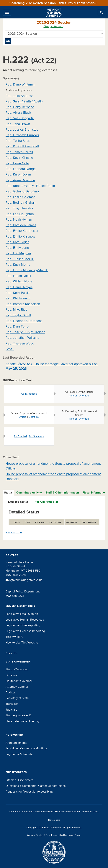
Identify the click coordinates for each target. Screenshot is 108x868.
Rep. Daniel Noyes (19, 287)
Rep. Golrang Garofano (22, 191)
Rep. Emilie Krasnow (20, 237)
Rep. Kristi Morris (18, 265)
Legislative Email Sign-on (22, 614)
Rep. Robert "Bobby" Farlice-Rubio (30, 186)
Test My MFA (14, 637)
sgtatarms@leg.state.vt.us (24, 580)
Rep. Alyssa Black (18, 113)
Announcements (16, 743)
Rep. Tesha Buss (18, 141)
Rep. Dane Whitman (20, 84)
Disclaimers (26, 780)
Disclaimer (12, 653)
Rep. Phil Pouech (18, 298)
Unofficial (84, 396)
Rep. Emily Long (17, 248)
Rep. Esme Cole (17, 163)
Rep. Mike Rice (16, 310)
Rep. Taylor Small (18, 315)
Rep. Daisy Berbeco (20, 107)
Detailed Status (18, 502)
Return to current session (78, 3)
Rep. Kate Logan (17, 242)
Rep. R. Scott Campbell (22, 146)
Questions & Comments (21, 786)
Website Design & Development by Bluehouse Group (54, 835)
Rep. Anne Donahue (20, 180)
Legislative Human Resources (25, 620)
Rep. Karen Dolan (18, 174)
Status (8, 493)
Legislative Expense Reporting (25, 631)
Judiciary (11, 710)
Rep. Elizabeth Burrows (22, 135)
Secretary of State (17, 698)
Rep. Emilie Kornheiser (22, 231)
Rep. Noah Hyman (19, 220)
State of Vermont (17, 669)
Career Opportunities (52, 786)
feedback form (74, 812)
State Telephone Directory (23, 721)
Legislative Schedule (19, 754)
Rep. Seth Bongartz (20, 118)
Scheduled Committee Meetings (27, 748)
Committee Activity (29, 493)
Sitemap (11, 780)
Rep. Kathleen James (21, 225)
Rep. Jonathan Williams (22, 338)
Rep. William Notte (19, 281)
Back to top (14, 533)
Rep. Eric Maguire (18, 253)
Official (73, 396)
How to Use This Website (22, 643)
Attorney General (17, 687)
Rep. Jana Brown (18, 124)
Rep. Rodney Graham (21, 203)
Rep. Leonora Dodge (21, 169)
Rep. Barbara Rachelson (23, 304)
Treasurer (12, 704)
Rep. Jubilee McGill (20, 259)
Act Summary (36, 436)
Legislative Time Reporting (23, 625)
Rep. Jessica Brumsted (22, 130)
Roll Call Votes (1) (46, 502)
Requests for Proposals (20, 792)
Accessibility (45, 792)
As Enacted (20, 436)
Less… (10, 349)
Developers (54, 820)
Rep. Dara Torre (17, 327)
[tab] (9, 493)
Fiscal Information (95, 493)
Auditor (10, 692)
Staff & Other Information (62, 493)
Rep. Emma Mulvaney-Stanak (27, 270)
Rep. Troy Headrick (19, 208)
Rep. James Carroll (19, 152)
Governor (12, 675)
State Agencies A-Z (18, 715)
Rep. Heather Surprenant (24, 321)
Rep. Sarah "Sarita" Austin (24, 101)
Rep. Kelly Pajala (18, 293)
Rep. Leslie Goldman (21, 197)
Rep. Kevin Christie (19, 158)
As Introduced (29, 394)
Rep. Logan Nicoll (18, 276)
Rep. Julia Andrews (19, 96)
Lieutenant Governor (19, 681)
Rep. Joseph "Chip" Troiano (25, 332)
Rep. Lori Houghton (20, 214)
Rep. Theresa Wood (20, 343)
